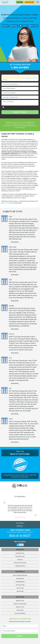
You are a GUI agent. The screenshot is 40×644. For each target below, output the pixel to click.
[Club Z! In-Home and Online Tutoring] (5, 2)
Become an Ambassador (20, 604)
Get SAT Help (20, 591)
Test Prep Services (20, 556)
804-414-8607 (20, 67)
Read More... (15, 242)
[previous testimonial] (4, 501)
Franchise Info (29, 2)
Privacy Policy (27, 78)
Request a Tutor (20, 600)
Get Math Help (20, 578)
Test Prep (33, 26)
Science (23, 26)
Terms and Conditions (20, 613)
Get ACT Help (20, 588)
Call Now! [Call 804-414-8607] (20, 2)
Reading (14, 26)
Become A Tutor (20, 607)
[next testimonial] (36, 501)
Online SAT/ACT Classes (20, 563)
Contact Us (20, 559)
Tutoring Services (20, 553)
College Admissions (20, 566)
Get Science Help (20, 585)
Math (5, 26)
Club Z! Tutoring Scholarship (20, 575)
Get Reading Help (20, 582)
